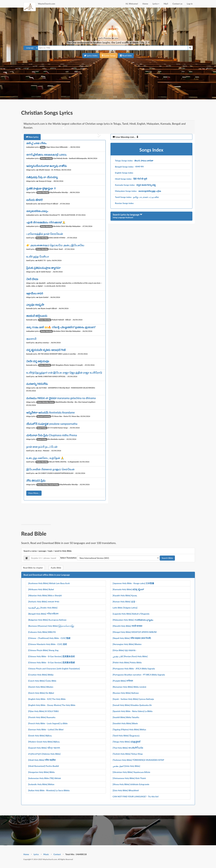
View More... (34, 493)
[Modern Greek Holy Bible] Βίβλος (44, 742)
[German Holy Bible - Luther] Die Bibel (46, 729)
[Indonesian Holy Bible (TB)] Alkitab (45, 778)
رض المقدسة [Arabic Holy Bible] (43, 608)
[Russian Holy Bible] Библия (126, 693)
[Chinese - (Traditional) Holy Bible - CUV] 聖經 (49, 638)
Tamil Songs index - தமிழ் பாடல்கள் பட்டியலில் (137, 197)
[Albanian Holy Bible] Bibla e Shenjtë (45, 595)
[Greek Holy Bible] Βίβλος (40, 736)
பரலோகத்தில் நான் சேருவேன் (45, 234)
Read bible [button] (126, 55)
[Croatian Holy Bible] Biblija (41, 675)
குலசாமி (31, 339)
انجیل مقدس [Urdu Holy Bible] (126, 766)
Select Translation (68, 558)
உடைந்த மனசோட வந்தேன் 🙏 (45, 458)
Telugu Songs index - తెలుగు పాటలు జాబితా (134, 161)
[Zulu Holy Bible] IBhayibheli (126, 790)
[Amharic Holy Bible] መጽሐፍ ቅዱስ (44, 602)
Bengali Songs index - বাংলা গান (129, 167)
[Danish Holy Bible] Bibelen (41, 687)
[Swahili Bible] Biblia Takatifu (126, 717)
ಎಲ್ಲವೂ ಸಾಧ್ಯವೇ (35, 305)
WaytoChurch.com (47, 4)
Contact (57, 854)
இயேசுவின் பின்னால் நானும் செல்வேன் (50, 469)
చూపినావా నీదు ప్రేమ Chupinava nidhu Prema (52, 435)
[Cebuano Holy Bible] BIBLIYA (42, 632)
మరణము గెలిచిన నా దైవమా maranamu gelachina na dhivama (61, 398)
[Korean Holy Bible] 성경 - (125, 602)
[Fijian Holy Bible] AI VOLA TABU (43, 711)
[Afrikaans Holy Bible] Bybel (41, 589)
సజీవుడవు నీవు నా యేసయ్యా (42, 177)
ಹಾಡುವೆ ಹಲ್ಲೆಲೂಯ (37, 316)
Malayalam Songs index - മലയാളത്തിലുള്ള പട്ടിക (138, 191)
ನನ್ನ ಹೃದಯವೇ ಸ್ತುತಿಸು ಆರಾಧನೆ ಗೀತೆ (46, 350)
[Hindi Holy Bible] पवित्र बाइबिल (42, 760)
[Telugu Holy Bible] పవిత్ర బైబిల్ (127, 742)
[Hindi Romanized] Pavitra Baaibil (44, 766)
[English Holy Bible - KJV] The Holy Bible (47, 699)
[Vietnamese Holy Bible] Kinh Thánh (129, 778)
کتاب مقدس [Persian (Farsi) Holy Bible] (130, 656)
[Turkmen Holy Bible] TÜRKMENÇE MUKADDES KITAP (138, 760)
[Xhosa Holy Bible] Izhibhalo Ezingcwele (131, 784)
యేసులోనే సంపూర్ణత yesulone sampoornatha (52, 424)
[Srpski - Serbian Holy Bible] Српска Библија (133, 699)
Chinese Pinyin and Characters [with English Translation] (54, 669)
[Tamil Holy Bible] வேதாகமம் (126, 736)
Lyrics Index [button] (91, 55)
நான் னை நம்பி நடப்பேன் (42, 447)
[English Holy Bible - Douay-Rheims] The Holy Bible (52, 705)
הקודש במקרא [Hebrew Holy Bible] (44, 754)
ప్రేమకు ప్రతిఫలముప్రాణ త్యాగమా (43, 268)
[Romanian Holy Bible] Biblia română (129, 687)
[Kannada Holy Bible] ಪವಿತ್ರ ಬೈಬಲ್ (128, 589)
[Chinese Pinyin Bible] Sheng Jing (43, 650)
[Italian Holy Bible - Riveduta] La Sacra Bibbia (49, 790)
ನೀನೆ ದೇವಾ (32, 279)
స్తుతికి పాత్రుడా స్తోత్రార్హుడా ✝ (41, 188)
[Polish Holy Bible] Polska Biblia (127, 662)
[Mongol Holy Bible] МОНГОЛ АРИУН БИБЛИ (135, 632)
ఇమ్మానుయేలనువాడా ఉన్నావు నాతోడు (47, 166)
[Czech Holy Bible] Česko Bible (42, 681)
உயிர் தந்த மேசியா (38, 256)
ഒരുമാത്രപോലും (37, 211)
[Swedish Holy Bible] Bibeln (125, 723)
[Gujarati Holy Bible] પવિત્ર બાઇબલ (44, 748)
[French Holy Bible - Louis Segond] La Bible (48, 723)
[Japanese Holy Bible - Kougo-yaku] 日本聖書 (133, 583)
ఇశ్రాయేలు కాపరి (35, 293)
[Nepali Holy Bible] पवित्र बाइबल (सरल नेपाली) (132, 638)
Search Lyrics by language (128, 214)
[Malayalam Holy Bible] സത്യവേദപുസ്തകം (133, 620)
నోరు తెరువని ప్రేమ (36, 481)
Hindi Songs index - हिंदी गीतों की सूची (131, 179)
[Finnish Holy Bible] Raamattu (42, 717)
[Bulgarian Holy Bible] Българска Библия (47, 620)
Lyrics (156, 4)
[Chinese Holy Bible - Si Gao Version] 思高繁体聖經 (52, 662)
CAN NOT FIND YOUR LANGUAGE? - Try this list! (136, 796)
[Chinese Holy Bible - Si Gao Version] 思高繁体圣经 (52, 656)
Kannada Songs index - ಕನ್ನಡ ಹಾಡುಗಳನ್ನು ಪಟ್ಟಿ (135, 185)
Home (145, 4)
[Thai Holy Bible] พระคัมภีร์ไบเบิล (128, 748)
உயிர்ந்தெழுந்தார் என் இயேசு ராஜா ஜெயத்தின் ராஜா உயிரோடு (64, 372)
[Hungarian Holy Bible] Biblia (41, 772)
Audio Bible (56, 568)
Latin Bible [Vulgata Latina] (125, 608)
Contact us (177, 4)
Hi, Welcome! (132, 4)
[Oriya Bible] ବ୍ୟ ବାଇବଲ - (125, 650)
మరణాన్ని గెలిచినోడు (37, 384)
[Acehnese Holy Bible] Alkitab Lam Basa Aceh (49, 583)
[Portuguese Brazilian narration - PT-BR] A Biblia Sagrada (139, 675)
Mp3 (166, 4)
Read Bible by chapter (33, 568)
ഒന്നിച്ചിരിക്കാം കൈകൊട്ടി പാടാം (46, 155)
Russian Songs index (124, 203)
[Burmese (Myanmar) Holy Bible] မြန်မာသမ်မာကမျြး (51, 626)
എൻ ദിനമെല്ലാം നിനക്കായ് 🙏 (46, 222)
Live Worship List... (126, 137)
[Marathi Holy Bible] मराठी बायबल (128, 626)
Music (46, 854)
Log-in (190, 4)
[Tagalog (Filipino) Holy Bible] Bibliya (129, 729)
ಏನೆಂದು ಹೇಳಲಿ (34, 200)
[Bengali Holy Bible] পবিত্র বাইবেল (43, 614)
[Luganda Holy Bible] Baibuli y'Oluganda (131, 614)
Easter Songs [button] (109, 55)
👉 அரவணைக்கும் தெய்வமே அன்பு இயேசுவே (55, 245)
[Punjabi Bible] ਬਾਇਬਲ (123, 681)
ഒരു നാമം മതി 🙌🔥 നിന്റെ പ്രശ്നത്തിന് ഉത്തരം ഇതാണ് (61, 327)
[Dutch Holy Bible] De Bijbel (41, 693)
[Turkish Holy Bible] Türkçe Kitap (128, 754)
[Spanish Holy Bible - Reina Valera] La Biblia (133, 711)
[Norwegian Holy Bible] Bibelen (127, 644)
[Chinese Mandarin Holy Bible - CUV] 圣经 (48, 644)
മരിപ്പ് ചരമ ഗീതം (36, 143)
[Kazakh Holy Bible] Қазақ (125, 595)
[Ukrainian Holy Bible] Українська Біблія (131, 772)
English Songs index (124, 173)
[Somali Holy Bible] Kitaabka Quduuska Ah (132, 705)
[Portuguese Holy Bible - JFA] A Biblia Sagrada (134, 669)
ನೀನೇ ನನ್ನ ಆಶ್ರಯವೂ (38, 361)
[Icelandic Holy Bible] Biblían (41, 784)
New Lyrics (32, 137)
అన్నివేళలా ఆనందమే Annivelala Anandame (51, 412)
